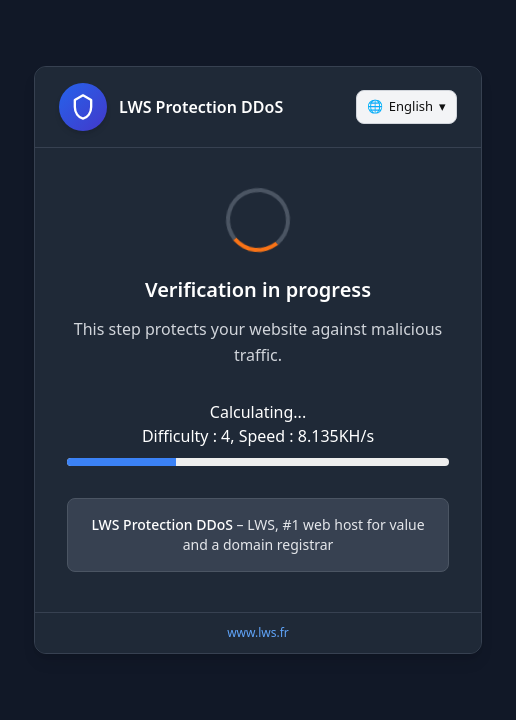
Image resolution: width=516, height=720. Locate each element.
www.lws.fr (258, 632)
